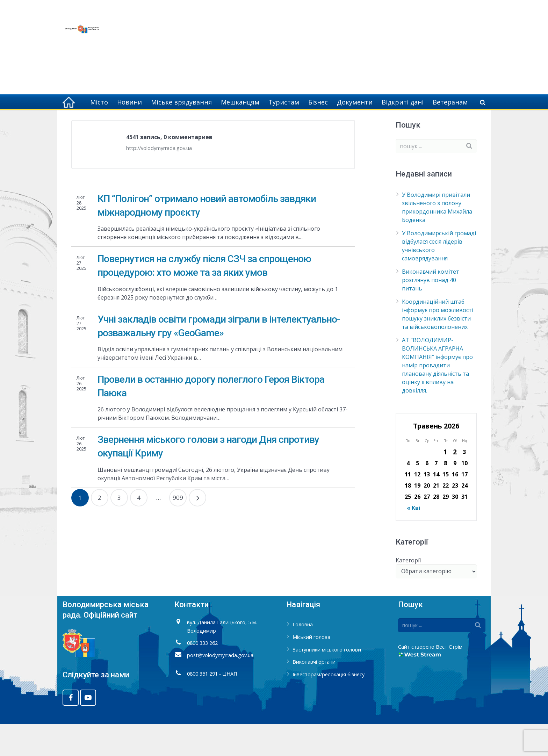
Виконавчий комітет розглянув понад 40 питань (431, 312)
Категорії (408, 592)
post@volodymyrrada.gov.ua (220, 687)
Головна (406, 122)
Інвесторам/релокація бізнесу (329, 707)
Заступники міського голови (327, 681)
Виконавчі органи (314, 694)
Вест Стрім (449, 679)
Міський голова (311, 669)
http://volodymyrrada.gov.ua (159, 180)
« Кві (414, 540)
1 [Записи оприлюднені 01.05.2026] (445, 484)
